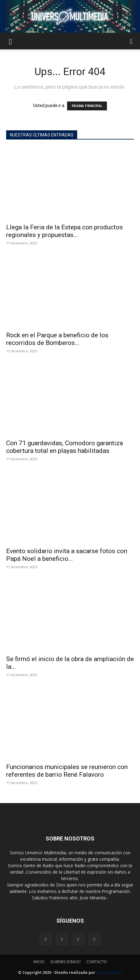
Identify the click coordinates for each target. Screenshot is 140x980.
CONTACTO (97, 962)
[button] (10, 41)
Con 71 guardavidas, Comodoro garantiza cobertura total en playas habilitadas (64, 447)
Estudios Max (109, 972)
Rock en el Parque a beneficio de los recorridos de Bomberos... (57, 339)
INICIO (39, 962)
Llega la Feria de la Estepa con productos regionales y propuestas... (64, 231)
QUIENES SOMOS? (65, 962)
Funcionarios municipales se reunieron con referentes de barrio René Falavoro (67, 771)
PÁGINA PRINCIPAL (87, 106)
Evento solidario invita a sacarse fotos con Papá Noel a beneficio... (67, 555)
